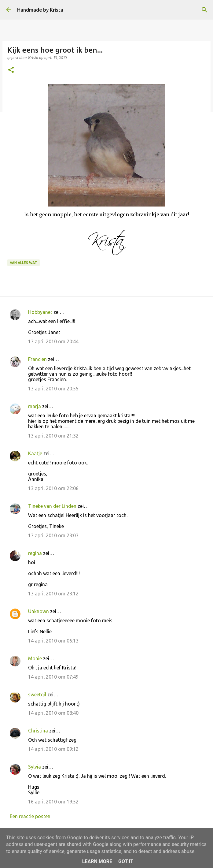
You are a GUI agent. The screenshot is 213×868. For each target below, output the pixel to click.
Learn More (97, 861)
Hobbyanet (40, 312)
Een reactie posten (30, 816)
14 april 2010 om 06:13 (53, 641)
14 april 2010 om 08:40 (53, 713)
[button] (11, 70)
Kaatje (35, 453)
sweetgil (37, 695)
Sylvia (35, 767)
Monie (35, 658)
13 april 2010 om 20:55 (53, 389)
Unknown (39, 611)
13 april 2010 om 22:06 (53, 488)
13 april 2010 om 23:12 (53, 594)
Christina (38, 731)
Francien (37, 359)
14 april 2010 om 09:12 (53, 749)
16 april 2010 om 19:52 (53, 802)
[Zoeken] (204, 10)
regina (35, 553)
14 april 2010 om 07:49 (53, 677)
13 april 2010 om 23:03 (53, 535)
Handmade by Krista (40, 10)
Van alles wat (24, 263)
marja (35, 406)
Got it (126, 861)
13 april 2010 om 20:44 (53, 341)
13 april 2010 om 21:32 (53, 436)
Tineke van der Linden (52, 506)
